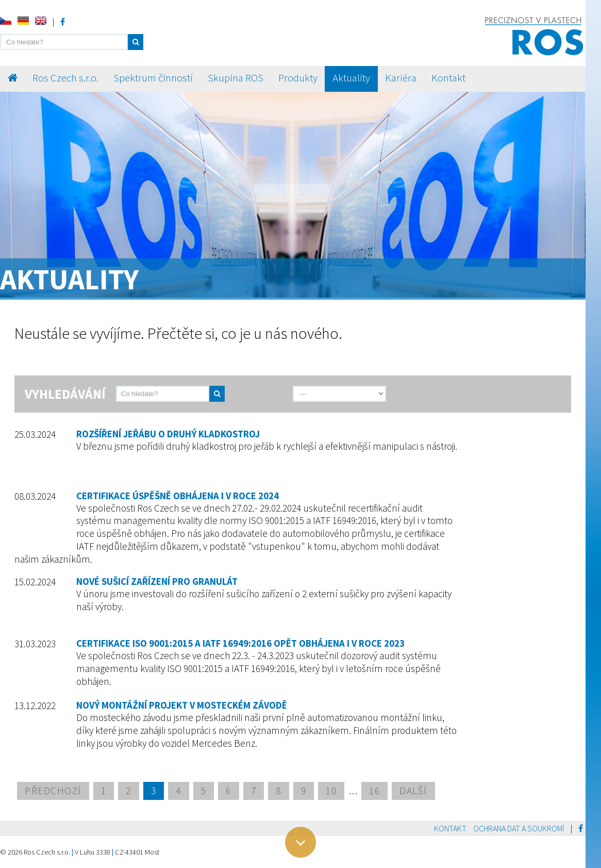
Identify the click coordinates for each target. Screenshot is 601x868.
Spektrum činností (153, 78)
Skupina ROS (236, 78)
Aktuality (351, 78)
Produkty (298, 78)
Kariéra (401, 78)
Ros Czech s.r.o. (65, 78)
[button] (136, 42)
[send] (252, 394)
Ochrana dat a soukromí (519, 828)
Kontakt (448, 78)
